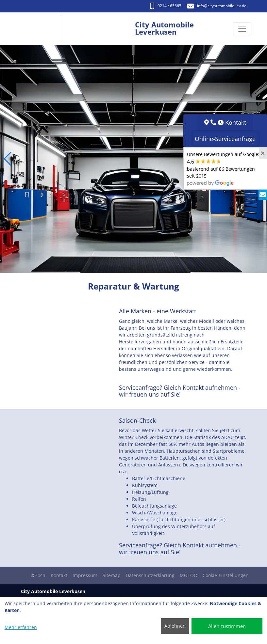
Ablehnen (175, 626)
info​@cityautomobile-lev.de (217, 6)
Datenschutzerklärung (150, 575)
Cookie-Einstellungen (226, 575)
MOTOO (189, 575)
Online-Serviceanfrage (225, 139)
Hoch (38, 575)
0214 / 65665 (166, 6)
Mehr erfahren (21, 627)
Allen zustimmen (227, 626)
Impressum (85, 575)
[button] (8, 159)
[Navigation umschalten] (242, 29)
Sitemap (112, 575)
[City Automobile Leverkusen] (40, 29)
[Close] (263, 153)
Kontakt (59, 575)
